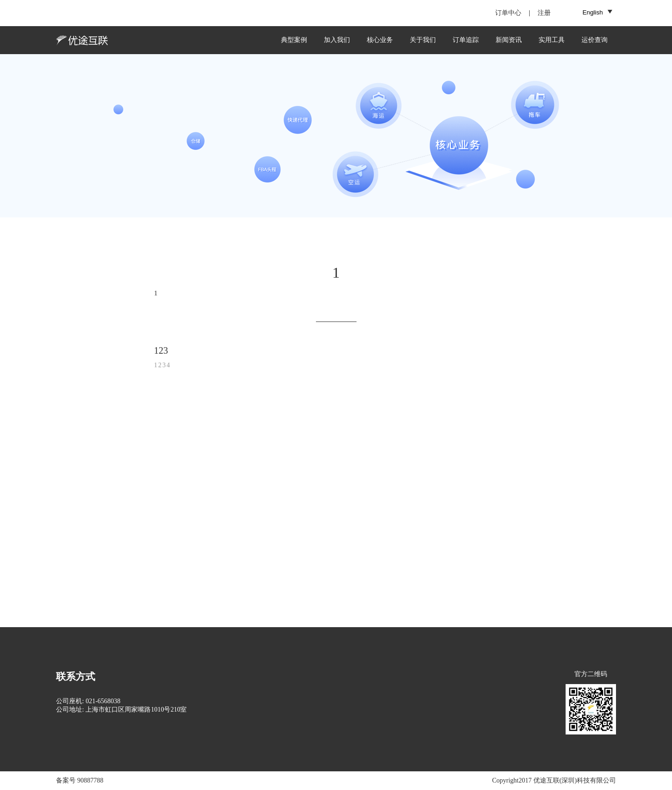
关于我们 (423, 40)
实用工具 (552, 40)
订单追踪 (466, 40)
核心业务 (380, 40)
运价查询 (595, 40)
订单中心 (508, 13)
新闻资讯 (509, 40)
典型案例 (294, 40)
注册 (544, 13)
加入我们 (337, 40)
